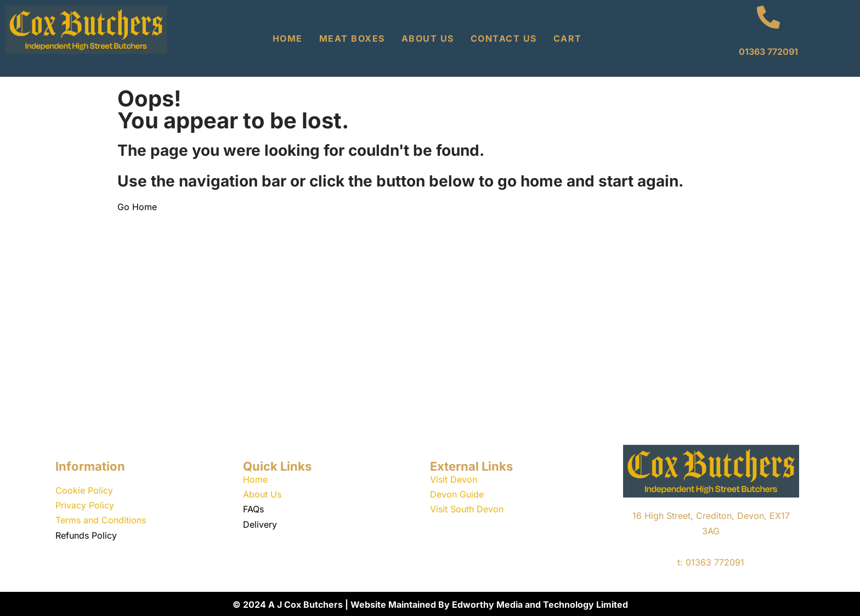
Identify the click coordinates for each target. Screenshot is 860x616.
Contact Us (504, 38)
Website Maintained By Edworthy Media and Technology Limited (489, 604)
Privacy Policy (85, 505)
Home (288, 38)
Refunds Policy (86, 535)
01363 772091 (768, 52)
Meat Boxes (352, 38)
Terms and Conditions (101, 520)
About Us (428, 38)
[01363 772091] (768, 17)
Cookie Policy (84, 490)
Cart (568, 38)
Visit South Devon (467, 509)
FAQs (253, 509)
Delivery (260, 524)
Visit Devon (454, 479)
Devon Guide (457, 494)
